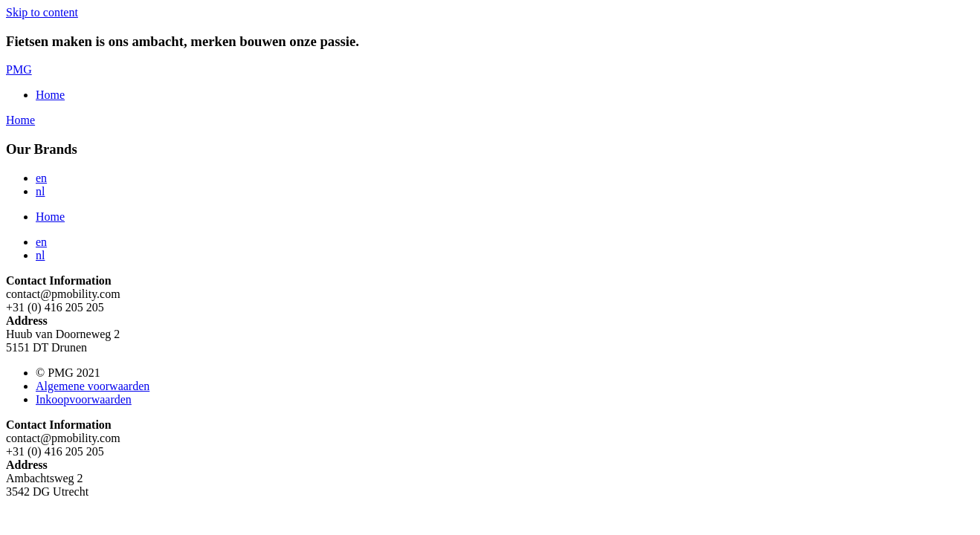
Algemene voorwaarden (93, 386)
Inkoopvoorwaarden (84, 399)
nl (40, 191)
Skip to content (42, 12)
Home (50, 95)
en (41, 178)
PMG (19, 69)
